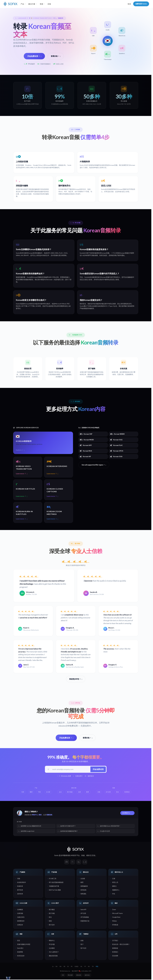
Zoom (114, 910)
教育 (82, 883)
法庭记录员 (21, 917)
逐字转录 (20, 890)
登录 (129, 4)
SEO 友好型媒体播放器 (56, 883)
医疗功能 (52, 914)
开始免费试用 (34, 56)
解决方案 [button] (32, 4)
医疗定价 (52, 925)
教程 (40, 815)
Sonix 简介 (20, 948)
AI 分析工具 (53, 879)
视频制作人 (116, 890)
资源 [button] (41, 4)
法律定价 (20, 925)
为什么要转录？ (54, 952)
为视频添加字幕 (54, 887)
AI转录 (73, 856)
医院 (50, 921)
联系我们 (115, 952)
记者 (114, 879)
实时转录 (20, 894)
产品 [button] (22, 4)
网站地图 (70, 975)
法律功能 (20, 914)
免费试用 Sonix (141, 4)
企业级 (83, 879)
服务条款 (87, 975)
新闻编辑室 (84, 887)
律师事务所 (21, 921)
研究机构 (83, 890)
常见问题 (52, 945)
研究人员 (115, 883)
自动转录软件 (22, 883)
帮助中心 (35, 815)
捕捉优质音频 (53, 956)
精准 (88, 856)
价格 (49, 4)
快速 (83, 856)
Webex (114, 921)
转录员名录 (21, 956)
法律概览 (20, 910)
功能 (19, 879)
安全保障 (115, 956)
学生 (114, 894)
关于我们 (115, 941)
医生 (50, 917)
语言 (19, 941)
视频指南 (49, 815)
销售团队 (83, 894)
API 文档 (83, 914)
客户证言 (83, 948)
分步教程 (52, 948)
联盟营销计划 (85, 921)
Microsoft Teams (117, 914)
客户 (82, 945)
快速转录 (20, 887)
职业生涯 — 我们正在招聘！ (121, 945)
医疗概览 (52, 910)
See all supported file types (94, 465)
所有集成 (115, 925)
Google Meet (116, 917)
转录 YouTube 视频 (55, 890)
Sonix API (83, 910)
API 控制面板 (85, 917)
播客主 (114, 887)
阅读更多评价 (76, 679)
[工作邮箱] (70, 769)
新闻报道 (115, 948)
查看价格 (56, 56)
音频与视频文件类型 (24, 945)
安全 (94, 856)
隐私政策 (79, 975)
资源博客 (20, 952)
